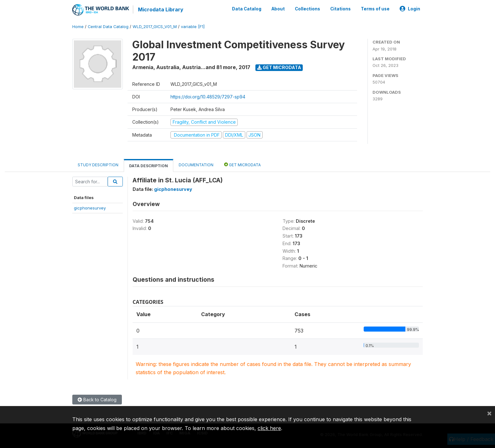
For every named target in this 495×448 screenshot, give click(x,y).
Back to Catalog (97, 400)
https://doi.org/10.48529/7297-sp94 (208, 97)
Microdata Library (161, 9)
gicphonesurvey (90, 208)
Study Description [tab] (98, 165)
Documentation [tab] (196, 165)
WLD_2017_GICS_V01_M (155, 27)
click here (269, 428)
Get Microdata (279, 67)
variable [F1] (193, 27)
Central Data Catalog (108, 27)
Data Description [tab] (149, 166)
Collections (307, 9)
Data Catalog (247, 9)
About (278, 9)
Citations (340, 9)
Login (410, 9)
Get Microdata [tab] (242, 165)
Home (78, 27)
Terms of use (375, 9)
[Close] (489, 413)
